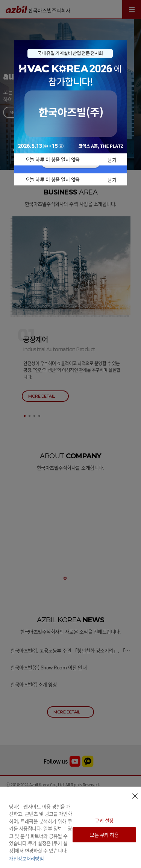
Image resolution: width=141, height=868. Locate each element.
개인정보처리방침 (26, 858)
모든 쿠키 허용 (104, 835)
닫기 (112, 160)
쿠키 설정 (104, 820)
